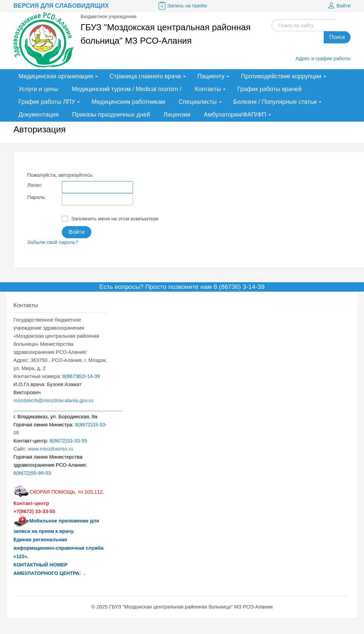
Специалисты (198, 102)
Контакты (208, 89)
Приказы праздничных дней (111, 115)
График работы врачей (269, 89)
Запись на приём (182, 6)
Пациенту (211, 76)
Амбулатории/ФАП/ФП (235, 115)
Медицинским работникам (128, 102)
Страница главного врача (145, 76)
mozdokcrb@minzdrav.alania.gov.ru (53, 400)
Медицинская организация (56, 76)
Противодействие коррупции (281, 76)
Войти (338, 6)
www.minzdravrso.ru (51, 449)
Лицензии (177, 115)
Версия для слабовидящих (61, 6)
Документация (39, 115)
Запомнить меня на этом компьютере (110, 219)
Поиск (337, 37)
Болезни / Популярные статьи (275, 102)
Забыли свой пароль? (53, 242)
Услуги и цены (38, 89)
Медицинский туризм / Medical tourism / (126, 89)
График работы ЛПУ (47, 102)
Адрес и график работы (323, 58)
